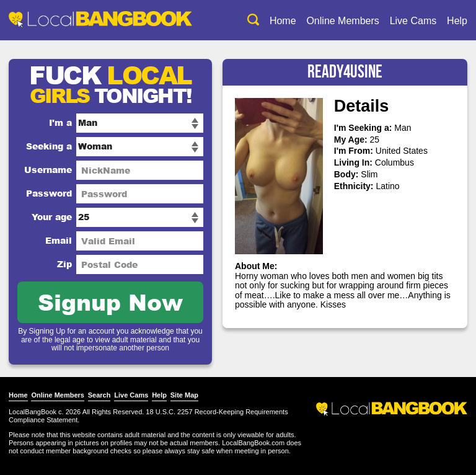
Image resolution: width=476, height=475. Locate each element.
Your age (52, 217)
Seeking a (49, 146)
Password (49, 193)
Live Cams (413, 21)
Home (283, 21)
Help (457, 21)
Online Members (342, 21)
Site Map (184, 395)
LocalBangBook (33, 412)
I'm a (60, 122)
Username (48, 170)
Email (59, 240)
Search (99, 395)
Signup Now (110, 302)
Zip (64, 264)
